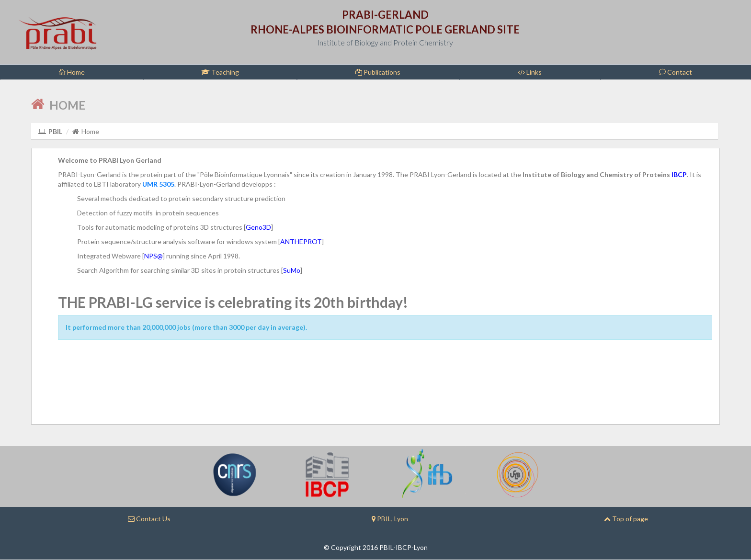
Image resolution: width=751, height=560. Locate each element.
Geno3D (258, 227)
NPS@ (154, 256)
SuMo (292, 270)
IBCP (679, 174)
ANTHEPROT (301, 241)
